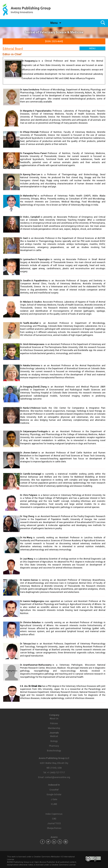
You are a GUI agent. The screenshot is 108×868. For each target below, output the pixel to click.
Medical (54, 736)
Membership (54, 728)
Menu (54, 23)
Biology (54, 741)
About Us (54, 719)
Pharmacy (54, 746)
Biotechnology (54, 751)
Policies (54, 723)
